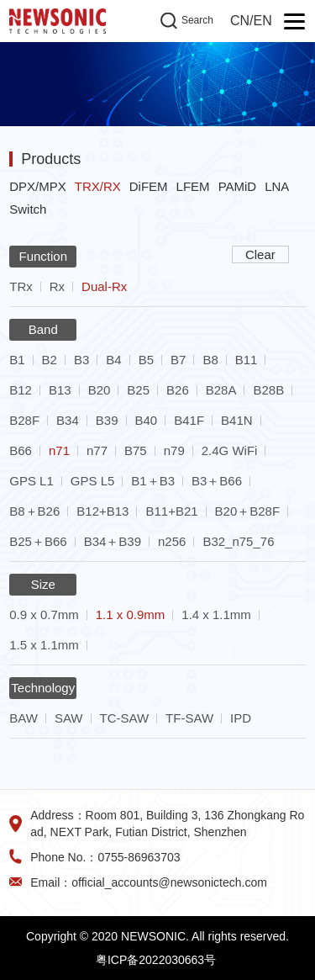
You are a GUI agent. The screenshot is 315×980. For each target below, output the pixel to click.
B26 (178, 390)
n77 (97, 450)
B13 (60, 390)
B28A (221, 390)
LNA (277, 186)
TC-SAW (125, 718)
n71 (59, 450)
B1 (17, 360)
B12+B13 (102, 511)
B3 (81, 360)
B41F (189, 420)
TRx (21, 286)
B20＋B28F (248, 511)
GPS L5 (93, 481)
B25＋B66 (38, 541)
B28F (24, 420)
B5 (146, 360)
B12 (21, 390)
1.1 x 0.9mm (131, 614)
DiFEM (149, 186)
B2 (50, 360)
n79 (174, 450)
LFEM (193, 186)
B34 (68, 420)
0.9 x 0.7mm (44, 614)
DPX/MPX (38, 186)
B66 (21, 450)
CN (240, 21)
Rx (57, 286)
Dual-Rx (104, 286)
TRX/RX (98, 186)
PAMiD (238, 186)
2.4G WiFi (230, 450)
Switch (28, 209)
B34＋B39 (113, 541)
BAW (24, 718)
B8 (210, 360)
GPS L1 (31, 481)
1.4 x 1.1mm (216, 614)
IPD (241, 718)
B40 (147, 420)
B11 (247, 360)
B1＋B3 (153, 481)
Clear (260, 254)
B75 (136, 450)
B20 (100, 390)
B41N (237, 420)
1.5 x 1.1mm (44, 645)
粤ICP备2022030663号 (156, 960)
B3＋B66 (217, 481)
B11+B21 (171, 511)
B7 (178, 360)
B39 (107, 420)
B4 (113, 360)
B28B (268, 390)
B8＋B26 (34, 511)
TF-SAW (189, 718)
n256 (172, 541)
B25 (138, 390)
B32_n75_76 (238, 541)
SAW (69, 718)
